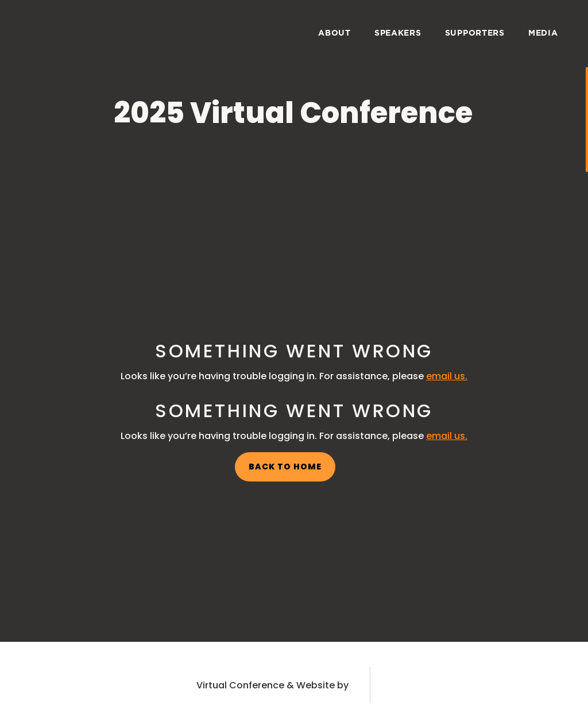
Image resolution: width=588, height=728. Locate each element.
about (334, 33)
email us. (447, 376)
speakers (398, 33)
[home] (51, 32)
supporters (475, 33)
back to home (285, 467)
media (543, 33)
